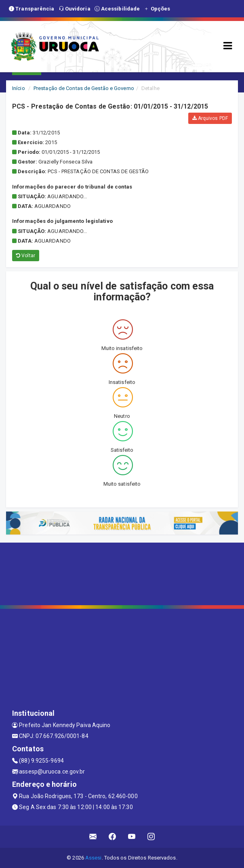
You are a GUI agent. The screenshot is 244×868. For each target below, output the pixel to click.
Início (19, 88)
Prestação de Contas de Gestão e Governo (84, 88)
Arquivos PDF (210, 118)
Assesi (94, 858)
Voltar (26, 256)
